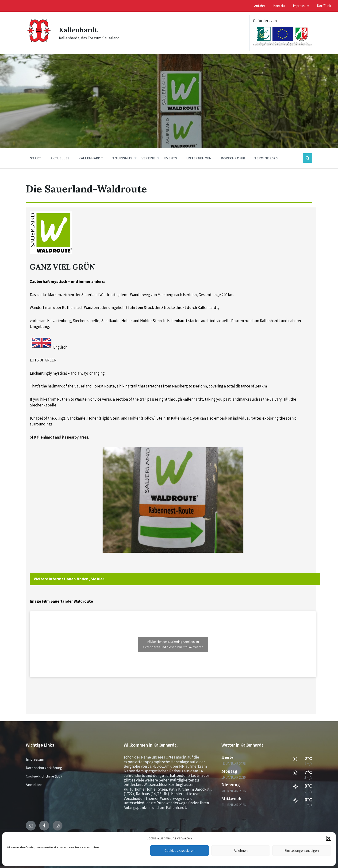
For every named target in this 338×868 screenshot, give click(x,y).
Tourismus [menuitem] (122, 158)
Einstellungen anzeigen (302, 851)
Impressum (35, 759)
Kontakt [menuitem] (279, 6)
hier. (101, 579)
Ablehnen (241, 851)
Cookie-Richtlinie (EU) (44, 776)
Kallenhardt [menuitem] (91, 158)
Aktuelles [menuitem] (60, 158)
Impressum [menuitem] (301, 6)
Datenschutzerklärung (44, 768)
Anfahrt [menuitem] (260, 6)
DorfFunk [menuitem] (324, 6)
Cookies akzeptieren (180, 851)
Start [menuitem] (36, 158)
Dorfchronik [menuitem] (233, 158)
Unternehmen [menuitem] (199, 158)
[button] (329, 838)
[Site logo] (39, 44)
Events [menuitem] (171, 158)
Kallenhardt (79, 30)
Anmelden (34, 785)
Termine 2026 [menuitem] (266, 158)
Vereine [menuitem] (148, 158)
